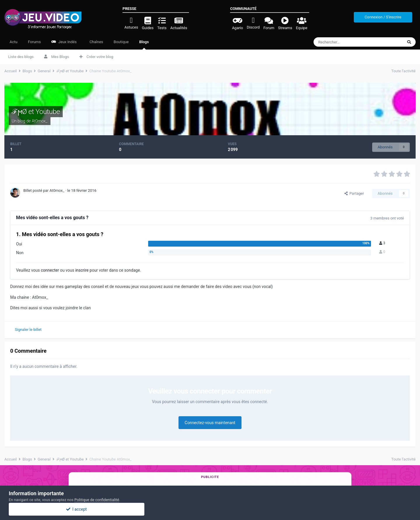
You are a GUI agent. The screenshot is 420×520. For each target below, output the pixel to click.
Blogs (144, 45)
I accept (210, 509)
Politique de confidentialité (97, 500)
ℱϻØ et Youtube (36, 112)
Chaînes (96, 42)
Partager (354, 193)
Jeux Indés (64, 42)
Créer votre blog (96, 57)
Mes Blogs (56, 57)
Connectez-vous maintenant (210, 423)
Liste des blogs (21, 57)
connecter (50, 270)
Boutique (121, 42)
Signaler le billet (28, 330)
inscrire (82, 270)
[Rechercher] (346, 42)
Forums (34, 42)
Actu (14, 42)
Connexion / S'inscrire (383, 17)
